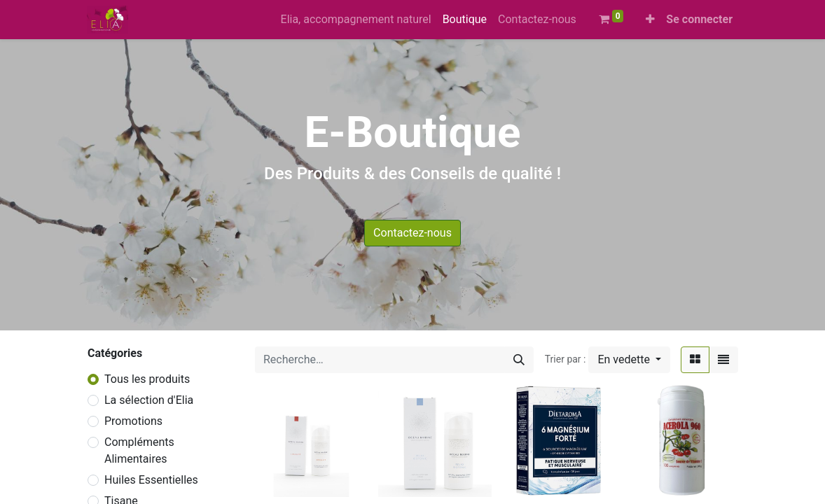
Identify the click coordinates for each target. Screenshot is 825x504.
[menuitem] (356, 20)
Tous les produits (147, 379)
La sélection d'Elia (149, 400)
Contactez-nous (412, 233)
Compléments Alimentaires (139, 450)
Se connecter (699, 19)
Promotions (133, 421)
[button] (650, 20)
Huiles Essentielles (151, 480)
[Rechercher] (519, 360)
